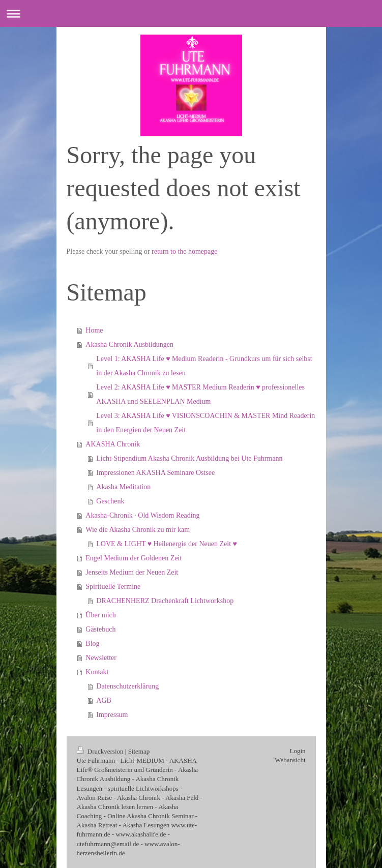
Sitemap (139, 751)
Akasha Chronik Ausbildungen (129, 345)
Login (297, 751)
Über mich (100, 615)
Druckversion (101, 751)
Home (94, 330)
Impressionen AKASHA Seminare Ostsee (155, 473)
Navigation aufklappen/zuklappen (191, 13)
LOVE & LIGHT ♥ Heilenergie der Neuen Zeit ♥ (167, 544)
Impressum (112, 715)
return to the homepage (184, 251)
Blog (92, 643)
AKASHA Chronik (113, 444)
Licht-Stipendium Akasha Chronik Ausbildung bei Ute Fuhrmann (189, 458)
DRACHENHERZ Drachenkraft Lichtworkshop (165, 601)
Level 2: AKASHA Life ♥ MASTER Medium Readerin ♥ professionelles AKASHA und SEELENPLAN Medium (200, 394)
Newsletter (101, 658)
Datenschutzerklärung (127, 686)
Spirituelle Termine (113, 587)
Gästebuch (100, 629)
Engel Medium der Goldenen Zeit (134, 558)
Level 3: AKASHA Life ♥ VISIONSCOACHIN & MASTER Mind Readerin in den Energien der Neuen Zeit (205, 423)
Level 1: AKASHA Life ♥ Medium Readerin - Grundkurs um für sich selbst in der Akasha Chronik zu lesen (204, 366)
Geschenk (110, 501)
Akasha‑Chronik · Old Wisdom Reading (142, 515)
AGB (104, 700)
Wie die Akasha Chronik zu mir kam (138, 530)
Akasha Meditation (123, 487)
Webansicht (290, 760)
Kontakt (97, 672)
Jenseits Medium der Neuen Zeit (132, 572)
